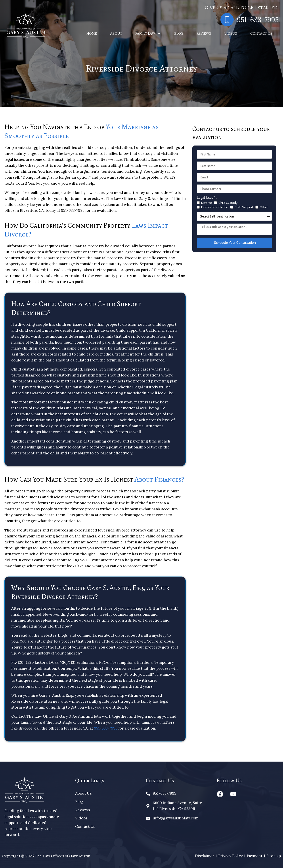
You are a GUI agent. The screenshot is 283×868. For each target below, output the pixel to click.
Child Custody (228, 203)
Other (264, 207)
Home (92, 33)
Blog (179, 33)
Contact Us (261, 33)
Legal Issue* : (207, 198)
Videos (231, 33)
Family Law (148, 34)
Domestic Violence (215, 207)
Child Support (244, 207)
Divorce (207, 203)
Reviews (204, 33)
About (116, 33)
